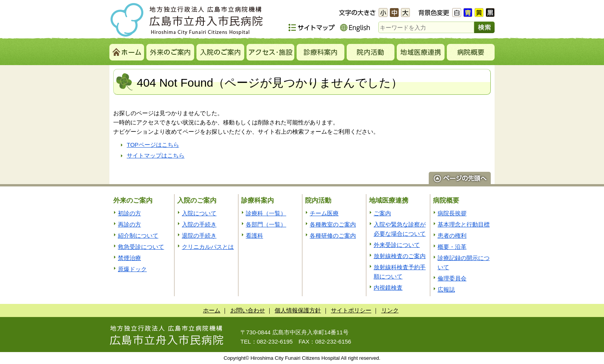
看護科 (254, 236)
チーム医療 (324, 213)
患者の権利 (452, 236)
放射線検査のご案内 (400, 256)
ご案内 (382, 213)
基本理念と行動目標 (464, 224)
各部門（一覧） (266, 224)
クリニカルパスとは (208, 247)
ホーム (212, 310)
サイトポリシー (351, 310)
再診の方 (129, 224)
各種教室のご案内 (333, 224)
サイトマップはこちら (156, 155)
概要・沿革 (452, 247)
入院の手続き (199, 224)
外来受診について (397, 245)
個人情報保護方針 (298, 310)
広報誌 (446, 289)
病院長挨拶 (452, 213)
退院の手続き (199, 236)
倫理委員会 (452, 278)
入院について (199, 213)
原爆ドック (132, 269)
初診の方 (129, 213)
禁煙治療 (129, 258)
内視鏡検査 (388, 288)
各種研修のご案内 (333, 236)
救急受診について (141, 247)
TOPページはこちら (153, 145)
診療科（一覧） (266, 213)
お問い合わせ (248, 310)
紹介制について (138, 236)
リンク (390, 310)
